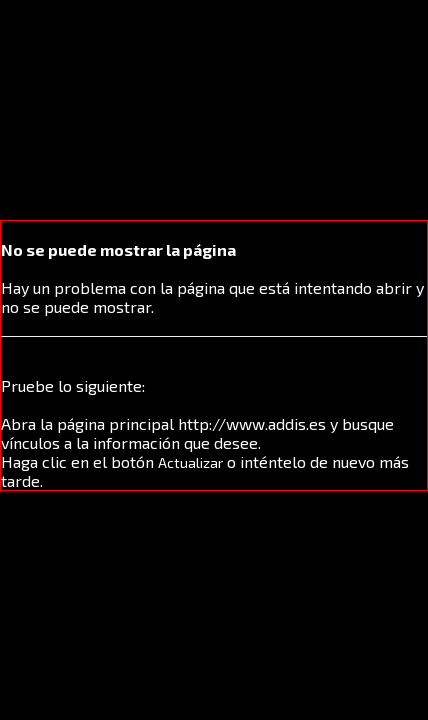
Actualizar (190, 462)
